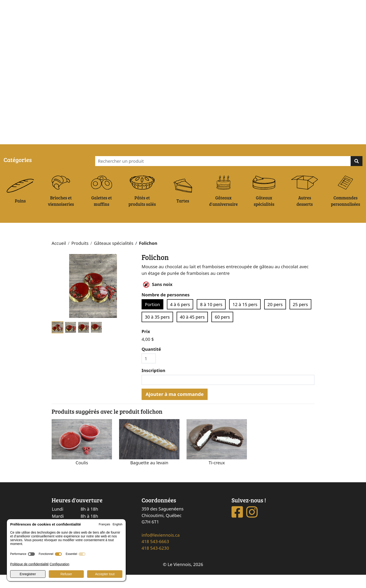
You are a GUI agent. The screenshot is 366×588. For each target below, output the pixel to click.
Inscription (153, 384)
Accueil (59, 257)
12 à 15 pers (245, 318)
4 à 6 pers (180, 318)
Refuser (66, 574)
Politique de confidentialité (29, 564)
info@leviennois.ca (161, 548)
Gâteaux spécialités (114, 257)
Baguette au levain (149, 476)
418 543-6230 (155, 561)
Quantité (151, 362)
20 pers (275, 318)
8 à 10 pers (211, 318)
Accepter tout (105, 574)
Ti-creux (217, 476)
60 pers (222, 330)
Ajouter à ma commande (175, 407)
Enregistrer (28, 574)
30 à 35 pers (157, 330)
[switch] (31, 554)
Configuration (60, 564)
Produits (80, 257)
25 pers (300, 318)
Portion (152, 318)
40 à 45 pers (192, 330)
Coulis (82, 476)
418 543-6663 (155, 555)
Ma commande (41, 139)
